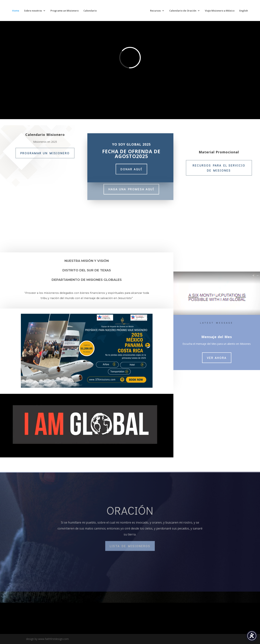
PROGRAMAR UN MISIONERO (45, 153)
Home (16, 11)
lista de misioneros (130, 546)
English (244, 11)
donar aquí (131, 167)
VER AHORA (217, 358)
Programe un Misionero (65, 11)
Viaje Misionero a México (220, 11)
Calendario (90, 11)
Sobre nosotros (33, 11)
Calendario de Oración (183, 11)
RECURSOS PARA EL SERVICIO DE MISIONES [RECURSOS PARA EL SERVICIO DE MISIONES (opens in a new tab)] (219, 168)
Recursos (155, 11)
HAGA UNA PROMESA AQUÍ (131, 188)
